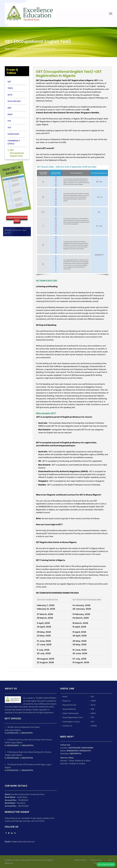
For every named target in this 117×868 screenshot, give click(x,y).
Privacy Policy (96, 860)
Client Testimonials (70, 713)
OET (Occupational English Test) (17, 153)
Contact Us (67, 726)
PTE (92, 717)
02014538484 (13, 745)
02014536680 (13, 758)
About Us (66, 701)
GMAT (93, 713)
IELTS (10, 95)
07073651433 (13, 733)
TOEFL (10, 88)
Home (65, 697)
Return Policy (80, 860)
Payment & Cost (69, 705)
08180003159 (72, 751)
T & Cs (110, 860)
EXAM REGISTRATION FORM (17, 219)
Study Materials (69, 709)
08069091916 (27, 733)
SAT (92, 697)
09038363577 (85, 751)
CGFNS (94, 726)
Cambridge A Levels (71, 722)
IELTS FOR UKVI (14, 101)
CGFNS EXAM (13, 134)
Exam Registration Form (73, 717)
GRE (9, 108)
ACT (9, 128)
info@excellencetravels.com (86, 504)
